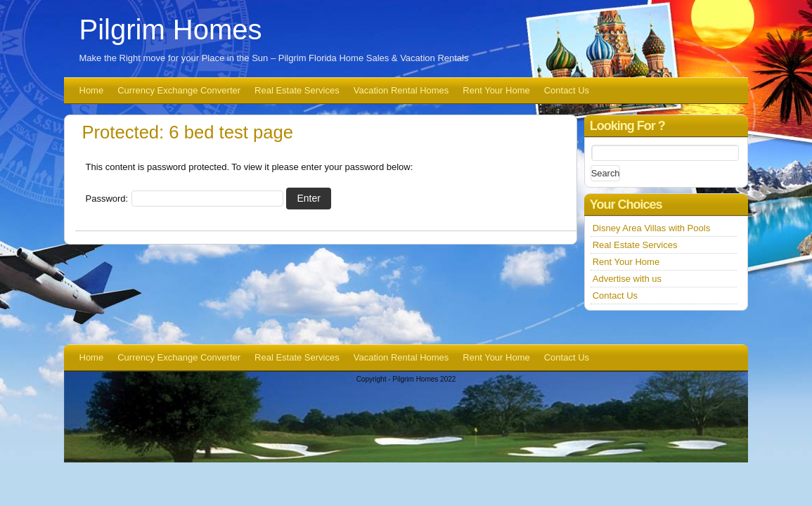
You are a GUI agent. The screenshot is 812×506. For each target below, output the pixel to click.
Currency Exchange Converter (179, 90)
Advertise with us (627, 279)
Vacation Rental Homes (401, 90)
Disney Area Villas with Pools (651, 228)
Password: (185, 199)
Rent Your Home (496, 90)
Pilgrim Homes (171, 30)
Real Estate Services (297, 90)
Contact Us (567, 90)
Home (92, 90)
